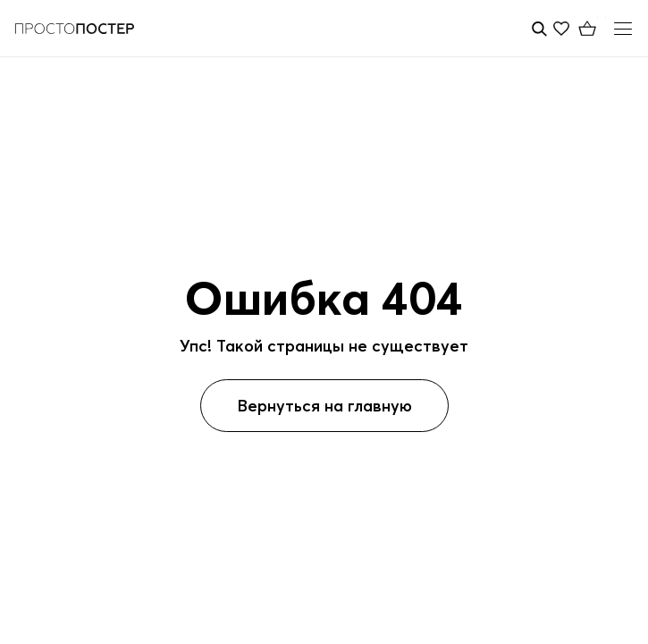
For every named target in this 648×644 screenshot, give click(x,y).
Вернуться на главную (324, 406)
